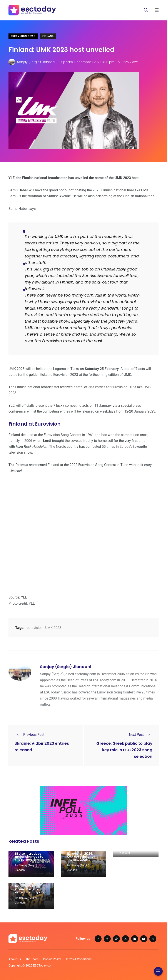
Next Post (141, 735)
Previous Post (29, 735)
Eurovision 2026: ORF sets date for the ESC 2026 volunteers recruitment (81, 860)
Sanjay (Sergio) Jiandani (66, 667)
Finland (48, 36)
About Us (15, 959)
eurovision (35, 628)
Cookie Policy (52, 959)
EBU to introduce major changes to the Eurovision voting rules (29, 858)
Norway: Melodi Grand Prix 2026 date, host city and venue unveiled (30, 891)
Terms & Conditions (78, 959)
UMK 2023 (53, 628)
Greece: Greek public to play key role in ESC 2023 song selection (124, 750)
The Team (32, 959)
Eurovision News (23, 36)
